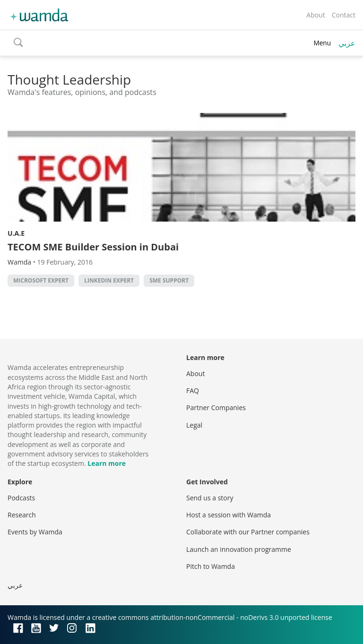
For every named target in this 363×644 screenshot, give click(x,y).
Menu (322, 43)
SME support (169, 280)
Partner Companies (216, 408)
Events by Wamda (35, 532)
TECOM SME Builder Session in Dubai (93, 247)
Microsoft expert (41, 280)
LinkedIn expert (109, 280)
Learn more (107, 463)
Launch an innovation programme (239, 549)
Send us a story (210, 498)
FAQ (193, 391)
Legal (194, 425)
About (315, 15)
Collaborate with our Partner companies (248, 532)
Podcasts (21, 498)
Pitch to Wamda (211, 566)
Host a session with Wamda (229, 515)
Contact (344, 15)
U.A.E (16, 233)
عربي (347, 43)
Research (22, 515)
